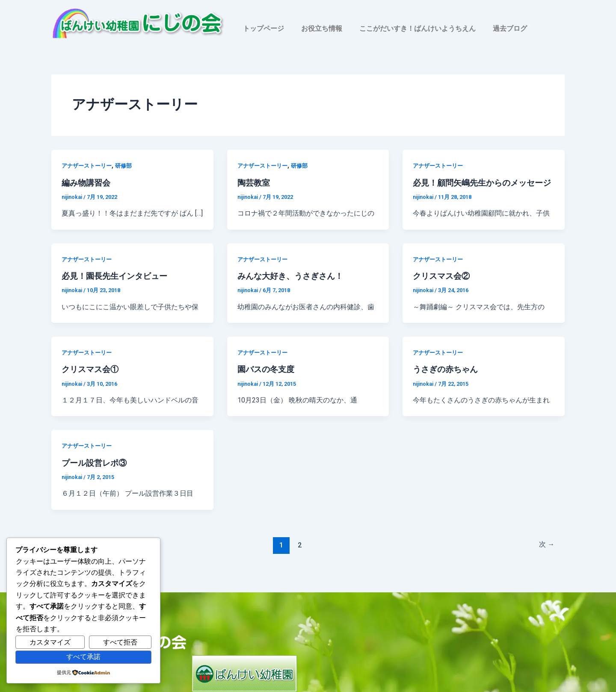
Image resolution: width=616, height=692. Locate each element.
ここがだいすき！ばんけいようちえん (418, 28)
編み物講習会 (87, 183)
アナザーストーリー (89, 166)
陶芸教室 (255, 183)
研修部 (128, 166)
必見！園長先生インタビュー (117, 287)
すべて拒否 (120, 642)
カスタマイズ (50, 642)
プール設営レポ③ (96, 473)
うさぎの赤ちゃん (447, 380)
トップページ (264, 28)
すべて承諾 (83, 657)
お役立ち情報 (322, 28)
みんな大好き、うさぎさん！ (293, 287)
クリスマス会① (92, 380)
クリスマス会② (443, 287)
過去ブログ (510, 28)
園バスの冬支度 (267, 380)
